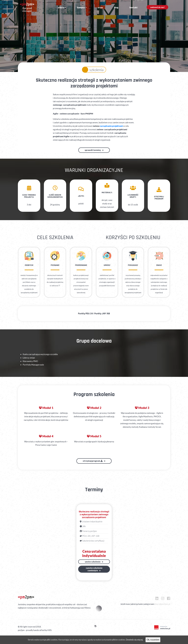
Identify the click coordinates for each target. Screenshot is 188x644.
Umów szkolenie (93, 562)
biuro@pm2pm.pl (163, 604)
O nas (100, 7)
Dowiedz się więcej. (135, 640)
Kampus (81, 7)
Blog (116, 7)
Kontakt (134, 7)
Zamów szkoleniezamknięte (94, 569)
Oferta (61, 7)
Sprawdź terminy (93, 150)
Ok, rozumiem (153, 640)
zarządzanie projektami (112, 126)
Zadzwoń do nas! (157, 7)
